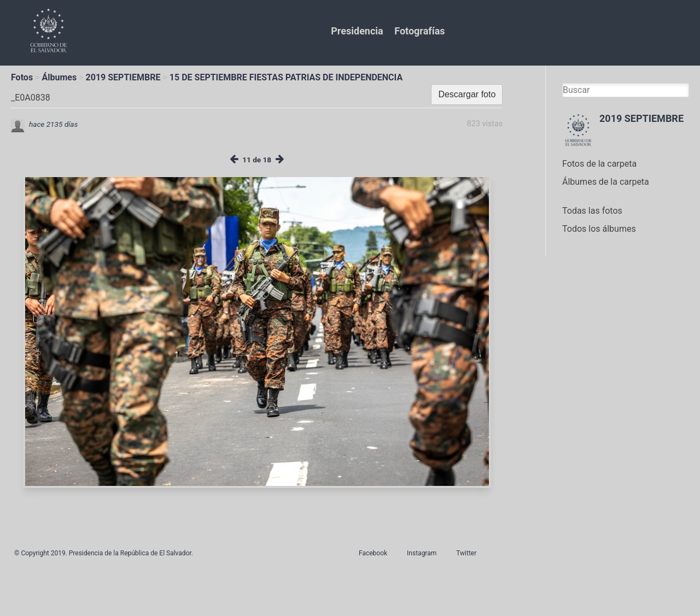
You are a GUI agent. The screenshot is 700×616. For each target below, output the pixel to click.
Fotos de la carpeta (599, 164)
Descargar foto (467, 94)
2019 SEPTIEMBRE (123, 77)
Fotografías (419, 31)
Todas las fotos (592, 211)
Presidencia (357, 31)
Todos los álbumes (599, 229)
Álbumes (59, 77)
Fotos (22, 77)
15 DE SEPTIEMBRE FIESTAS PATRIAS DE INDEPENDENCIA (286, 77)
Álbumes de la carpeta (606, 182)
